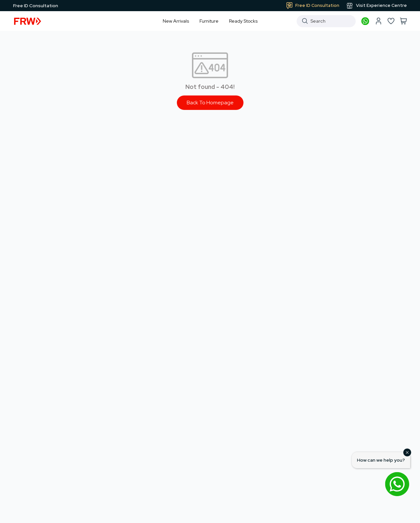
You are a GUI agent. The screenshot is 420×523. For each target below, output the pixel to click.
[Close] (407, 452)
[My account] (378, 21)
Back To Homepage (210, 103)
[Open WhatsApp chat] (397, 484)
